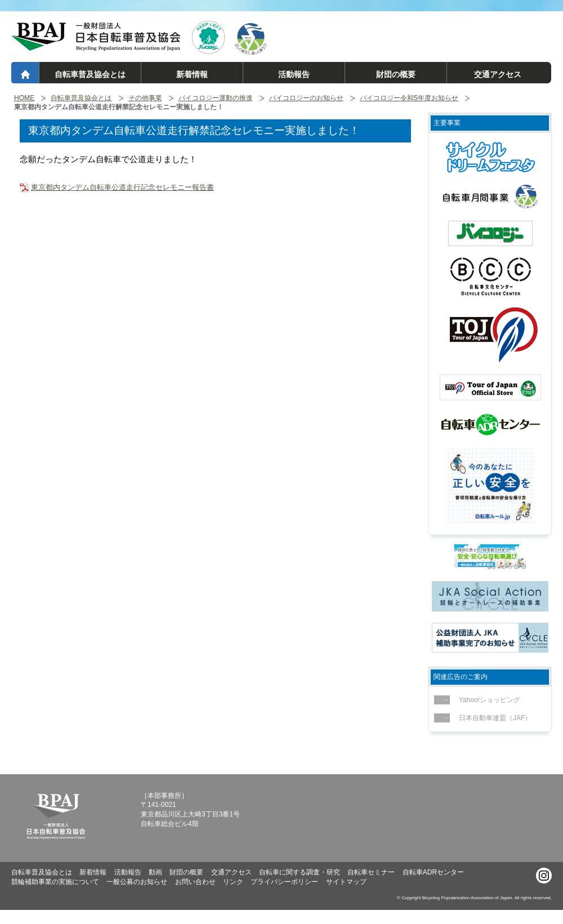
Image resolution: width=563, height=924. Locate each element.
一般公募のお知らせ (137, 882)
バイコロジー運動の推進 (216, 98)
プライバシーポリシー (284, 882)
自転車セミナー (371, 872)
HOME (24, 98)
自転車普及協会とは (90, 74)
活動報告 (294, 74)
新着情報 (192, 74)
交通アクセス (498, 74)
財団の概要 (396, 74)
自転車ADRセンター (433, 872)
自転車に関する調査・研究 (300, 872)
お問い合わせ (195, 882)
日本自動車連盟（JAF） (492, 718)
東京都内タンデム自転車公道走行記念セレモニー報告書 (122, 187)
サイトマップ (346, 882)
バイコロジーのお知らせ (306, 98)
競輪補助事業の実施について (55, 882)
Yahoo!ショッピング (486, 700)
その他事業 (145, 98)
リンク (233, 882)
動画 (155, 872)
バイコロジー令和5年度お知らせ (409, 98)
